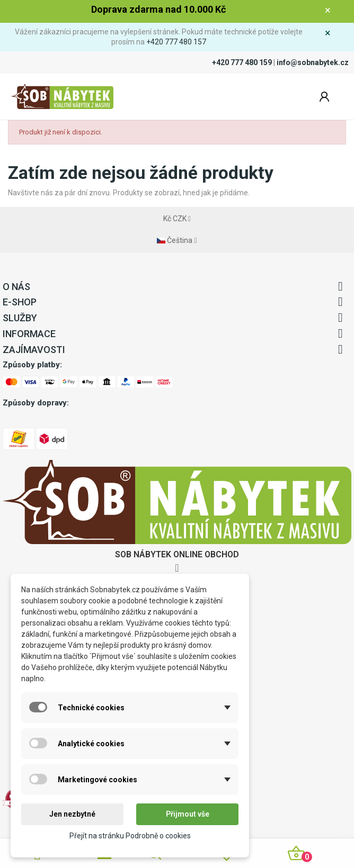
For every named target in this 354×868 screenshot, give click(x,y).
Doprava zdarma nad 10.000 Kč (158, 9)
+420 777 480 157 (176, 42)
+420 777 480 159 (242, 62)
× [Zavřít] (328, 10)
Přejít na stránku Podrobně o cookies (130, 836)
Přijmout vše (188, 814)
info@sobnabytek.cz (313, 62)
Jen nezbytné (72, 814)
